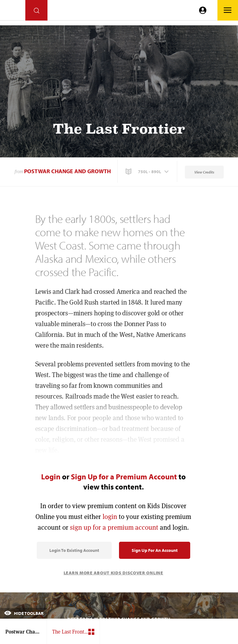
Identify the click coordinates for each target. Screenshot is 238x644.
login (110, 517)
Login (51, 477)
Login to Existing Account (74, 550)
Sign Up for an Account (155, 550)
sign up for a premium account (114, 527)
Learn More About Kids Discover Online (113, 573)
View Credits (204, 172)
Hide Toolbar (24, 613)
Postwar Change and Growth (67, 171)
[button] (148, 172)
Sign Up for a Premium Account (124, 477)
